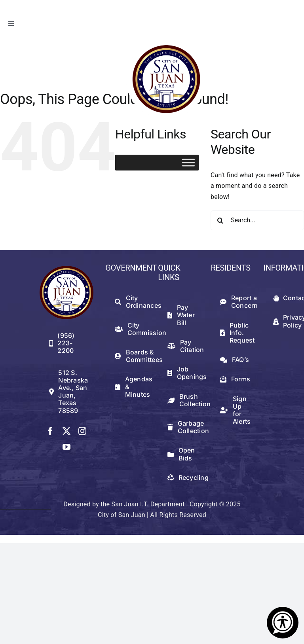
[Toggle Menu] (188, 162)
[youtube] (66, 447)
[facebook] (50, 431)
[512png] (66, 269)
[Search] (220, 220)
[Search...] (257, 220)
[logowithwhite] (166, 43)
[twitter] (66, 431)
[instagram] (82, 431)
